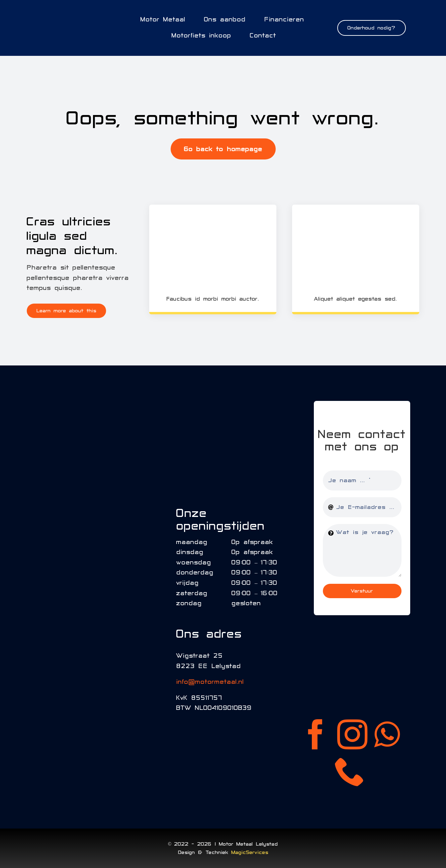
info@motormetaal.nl (210, 682)
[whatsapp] (387, 734)
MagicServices (250, 852)
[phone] (350, 771)
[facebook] (316, 734)
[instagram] (352, 734)
